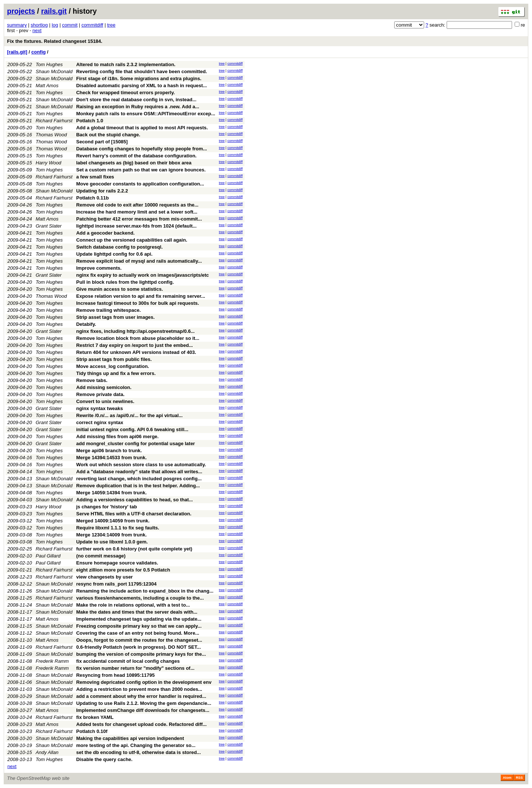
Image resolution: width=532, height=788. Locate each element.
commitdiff (92, 25)
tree (111, 25)
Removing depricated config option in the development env (144, 682)
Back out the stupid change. (108, 135)
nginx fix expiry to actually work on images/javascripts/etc (142, 275)
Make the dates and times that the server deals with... (137, 612)
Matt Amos (47, 86)
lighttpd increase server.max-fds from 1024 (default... (136, 226)
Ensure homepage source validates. (117, 563)
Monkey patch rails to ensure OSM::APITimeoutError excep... (146, 114)
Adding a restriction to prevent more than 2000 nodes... (139, 689)
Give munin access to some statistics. (120, 289)
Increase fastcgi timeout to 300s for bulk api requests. (137, 303)
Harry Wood (49, 163)
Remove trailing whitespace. (108, 310)
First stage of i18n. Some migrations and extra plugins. (139, 79)
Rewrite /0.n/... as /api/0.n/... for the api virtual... (129, 415)
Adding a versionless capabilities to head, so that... (134, 500)
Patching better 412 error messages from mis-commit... (139, 219)
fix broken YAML (95, 717)
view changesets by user (104, 577)
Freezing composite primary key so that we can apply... (139, 626)
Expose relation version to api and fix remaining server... (141, 296)
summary (17, 25)
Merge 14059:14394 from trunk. (111, 493)
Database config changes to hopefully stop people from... (141, 149)
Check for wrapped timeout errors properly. (125, 93)
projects (21, 11)
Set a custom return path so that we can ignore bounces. (141, 170)
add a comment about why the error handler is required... (141, 696)
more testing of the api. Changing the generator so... (136, 745)
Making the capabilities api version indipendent (130, 738)
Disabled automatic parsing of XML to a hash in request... (141, 86)
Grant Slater (49, 226)
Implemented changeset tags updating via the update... (139, 619)
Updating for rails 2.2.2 (102, 191)
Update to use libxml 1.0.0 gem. (112, 542)
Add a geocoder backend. (105, 233)
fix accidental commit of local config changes (128, 661)
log (55, 25)
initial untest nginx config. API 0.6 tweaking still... (132, 429)
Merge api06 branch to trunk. (109, 451)
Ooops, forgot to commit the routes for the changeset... (139, 640)
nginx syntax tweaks (99, 408)
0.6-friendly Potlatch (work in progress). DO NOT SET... (138, 647)
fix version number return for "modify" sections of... (135, 668)
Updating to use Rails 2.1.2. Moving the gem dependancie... (144, 703)
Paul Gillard (48, 556)
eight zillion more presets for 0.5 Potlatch (123, 570)
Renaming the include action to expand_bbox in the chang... (145, 591)
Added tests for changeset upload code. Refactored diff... (141, 724)
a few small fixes (95, 177)
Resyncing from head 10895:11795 (115, 675)
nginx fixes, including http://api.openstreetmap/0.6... (135, 331)
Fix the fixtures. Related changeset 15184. (55, 41)
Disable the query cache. (104, 759)
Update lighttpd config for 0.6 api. (114, 254)
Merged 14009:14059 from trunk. (113, 521)
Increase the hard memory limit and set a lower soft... (137, 212)
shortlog (39, 25)
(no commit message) (101, 556)
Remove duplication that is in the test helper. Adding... (138, 486)
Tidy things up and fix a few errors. (116, 373)
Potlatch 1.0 (90, 121)
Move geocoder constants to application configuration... (140, 184)
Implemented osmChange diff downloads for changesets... (143, 710)
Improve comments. (99, 268)
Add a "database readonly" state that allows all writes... (139, 472)
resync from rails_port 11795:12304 (116, 584)
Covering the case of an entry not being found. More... (138, 633)
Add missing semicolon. (104, 387)
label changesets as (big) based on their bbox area (134, 163)
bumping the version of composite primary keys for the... (141, 654)
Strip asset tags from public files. (114, 359)
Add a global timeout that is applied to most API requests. (142, 128)
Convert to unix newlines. (105, 401)
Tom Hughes (49, 64)
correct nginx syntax (100, 422)
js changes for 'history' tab (106, 507)
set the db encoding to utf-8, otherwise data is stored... (138, 752)
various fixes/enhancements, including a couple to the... (140, 598)
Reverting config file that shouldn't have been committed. (141, 71)
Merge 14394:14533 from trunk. (111, 458)
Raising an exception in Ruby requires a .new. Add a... (138, 107)
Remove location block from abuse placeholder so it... (138, 338)
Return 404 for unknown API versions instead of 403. (136, 352)
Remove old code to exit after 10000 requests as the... (137, 205)
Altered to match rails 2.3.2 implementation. (126, 64)
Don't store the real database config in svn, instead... (136, 100)
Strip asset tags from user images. (115, 317)
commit (70, 25)
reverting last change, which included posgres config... (139, 479)
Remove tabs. (92, 380)
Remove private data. (100, 394)
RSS (519, 778)
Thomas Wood (52, 135)
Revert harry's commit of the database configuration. (136, 156)
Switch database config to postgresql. (119, 247)
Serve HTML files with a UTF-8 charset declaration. (134, 514)
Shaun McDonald (54, 71)
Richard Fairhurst (54, 121)
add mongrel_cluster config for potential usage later (135, 444)
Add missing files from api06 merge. (117, 436)
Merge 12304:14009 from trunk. (111, 535)
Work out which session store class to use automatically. (141, 465)
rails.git (54, 11)
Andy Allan (47, 752)
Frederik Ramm (52, 661)
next (37, 30)
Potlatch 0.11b (92, 198)
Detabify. (86, 324)
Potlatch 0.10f (92, 731)
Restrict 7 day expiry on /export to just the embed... (134, 345)
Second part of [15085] (102, 142)
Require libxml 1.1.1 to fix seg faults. (118, 528)
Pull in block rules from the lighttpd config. (125, 282)
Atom (507, 778)
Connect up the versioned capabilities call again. (132, 240)
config (39, 52)
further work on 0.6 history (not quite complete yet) (134, 549)
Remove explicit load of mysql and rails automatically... (139, 261)
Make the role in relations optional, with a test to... (133, 605)
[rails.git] (17, 52)
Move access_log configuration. (112, 366)
